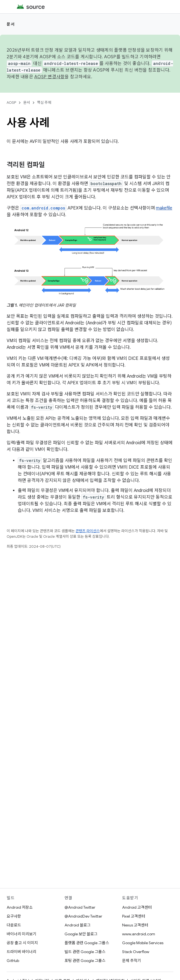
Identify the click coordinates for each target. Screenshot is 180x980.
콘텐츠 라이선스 (88, 531)
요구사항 (14, 916)
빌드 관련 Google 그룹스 (85, 952)
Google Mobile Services (143, 943)
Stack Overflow (136, 952)
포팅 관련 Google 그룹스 (85, 961)
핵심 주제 (44, 103)
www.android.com (139, 934)
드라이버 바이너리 (21, 952)
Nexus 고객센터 (135, 925)
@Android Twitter (80, 907)
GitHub (13, 961)
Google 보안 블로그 (81, 934)
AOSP (11, 103)
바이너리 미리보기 (21, 934)
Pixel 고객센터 (134, 916)
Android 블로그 (78, 925)
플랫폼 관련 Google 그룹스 (87, 943)
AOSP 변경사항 (49, 77)
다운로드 (14, 925)
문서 (11, 24)
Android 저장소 (20, 907)
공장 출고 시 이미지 (22, 943)
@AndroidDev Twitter (83, 916)
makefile (164, 208)
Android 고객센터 (137, 907)
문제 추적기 (132, 961)
